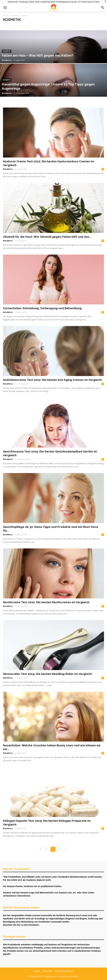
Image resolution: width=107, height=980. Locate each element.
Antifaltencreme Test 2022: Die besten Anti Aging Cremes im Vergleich (52, 380)
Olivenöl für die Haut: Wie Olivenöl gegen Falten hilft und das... (47, 237)
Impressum (48, 971)
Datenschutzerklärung (64, 971)
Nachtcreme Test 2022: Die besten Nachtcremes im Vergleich (46, 602)
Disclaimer (34, 925)
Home (6, 15)
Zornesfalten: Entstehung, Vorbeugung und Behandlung (42, 308)
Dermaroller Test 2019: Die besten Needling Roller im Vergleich (48, 674)
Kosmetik (15, 15)
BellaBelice (7, 60)
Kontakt (37, 971)
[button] (103, 8)
